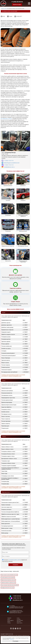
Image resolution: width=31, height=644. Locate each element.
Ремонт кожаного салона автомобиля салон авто (9, 576)
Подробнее (12, 639)
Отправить (15, 566)
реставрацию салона (6, 119)
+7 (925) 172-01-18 (9, 161)
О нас (18, 619)
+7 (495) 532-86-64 (17, 2)
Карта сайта (20, 624)
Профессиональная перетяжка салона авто (8, 581)
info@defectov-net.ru (9, 167)
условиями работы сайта (15, 561)
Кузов (4, 313)
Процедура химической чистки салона (8, 589)
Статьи (9, 624)
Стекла (4, 438)
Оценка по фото (17, 5)
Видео (9, 623)
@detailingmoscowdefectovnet (12, 163)
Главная (9, 619)
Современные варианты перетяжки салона (8, 583)
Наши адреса (10, 621)
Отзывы (19, 620)
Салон (4, 381)
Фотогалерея (20, 621)
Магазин (19, 623)
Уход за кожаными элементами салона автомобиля (10, 586)
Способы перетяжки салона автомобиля (8, 578)
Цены (9, 620)
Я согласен (15, 641)
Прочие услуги (6, 493)
